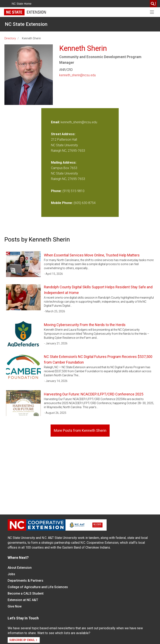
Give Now (15, 606)
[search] (153, 4)
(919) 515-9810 (73, 191)
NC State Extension (26, 24)
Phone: (56, 191)
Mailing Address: (64, 163)
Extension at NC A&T (23, 600)
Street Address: (63, 134)
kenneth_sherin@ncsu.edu (77, 75)
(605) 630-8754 (85, 203)
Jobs (11, 574)
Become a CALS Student (26, 593)
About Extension (20, 568)
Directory (10, 38)
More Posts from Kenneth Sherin (80, 430)
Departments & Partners (25, 581)
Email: (56, 122)
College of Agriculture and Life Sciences (38, 587)
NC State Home (22, 4)
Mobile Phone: (62, 203)
